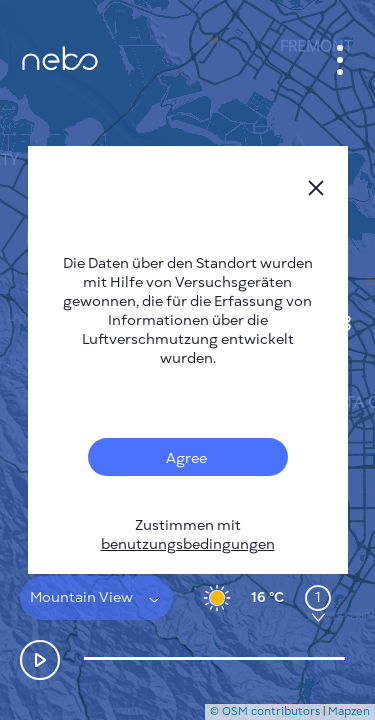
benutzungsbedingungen (188, 544)
